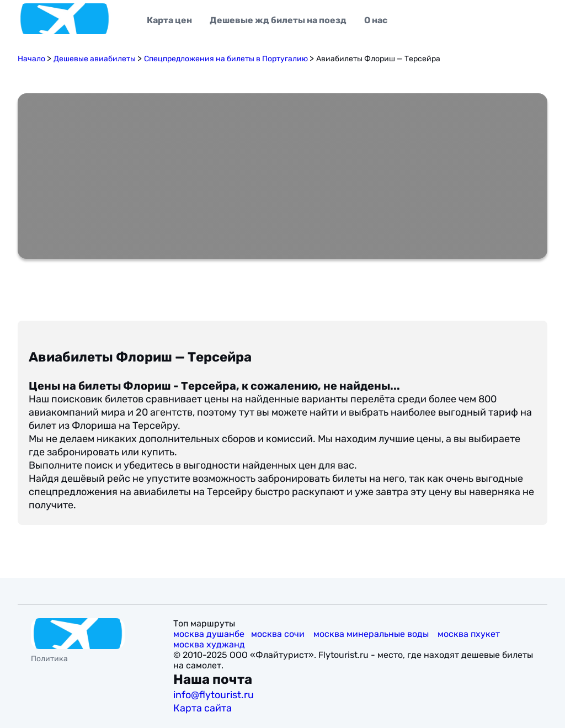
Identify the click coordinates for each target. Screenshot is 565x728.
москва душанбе (209, 634)
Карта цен (169, 20)
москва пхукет (470, 634)
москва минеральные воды (372, 634)
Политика (49, 659)
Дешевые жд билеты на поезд (278, 20)
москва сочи (279, 634)
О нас (376, 20)
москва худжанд (210, 644)
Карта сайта (204, 708)
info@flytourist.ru (214, 695)
